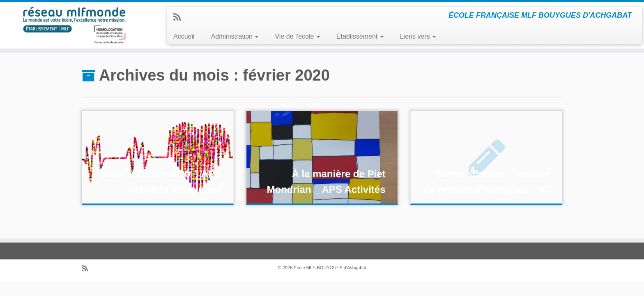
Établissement (360, 36)
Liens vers (418, 36)
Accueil (184, 36)
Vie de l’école (297, 36)
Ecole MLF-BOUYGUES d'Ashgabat (330, 268)
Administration (235, 36)
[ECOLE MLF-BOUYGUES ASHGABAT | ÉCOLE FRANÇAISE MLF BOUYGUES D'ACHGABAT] (74, 25)
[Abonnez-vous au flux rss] (180, 17)
